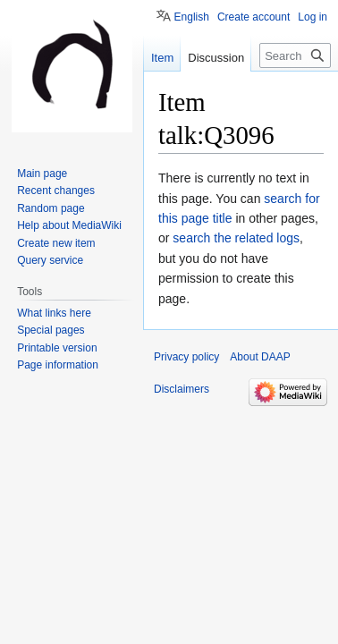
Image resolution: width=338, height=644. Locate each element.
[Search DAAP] (295, 55)
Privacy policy (186, 357)
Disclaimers (182, 389)
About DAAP (260, 357)
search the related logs (236, 238)
